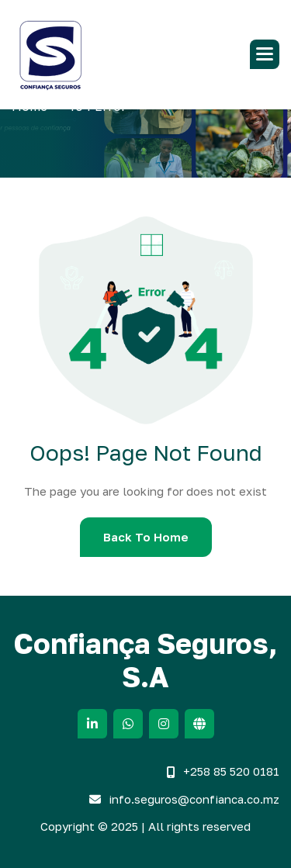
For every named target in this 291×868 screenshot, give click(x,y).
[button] (265, 54)
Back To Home (146, 537)
